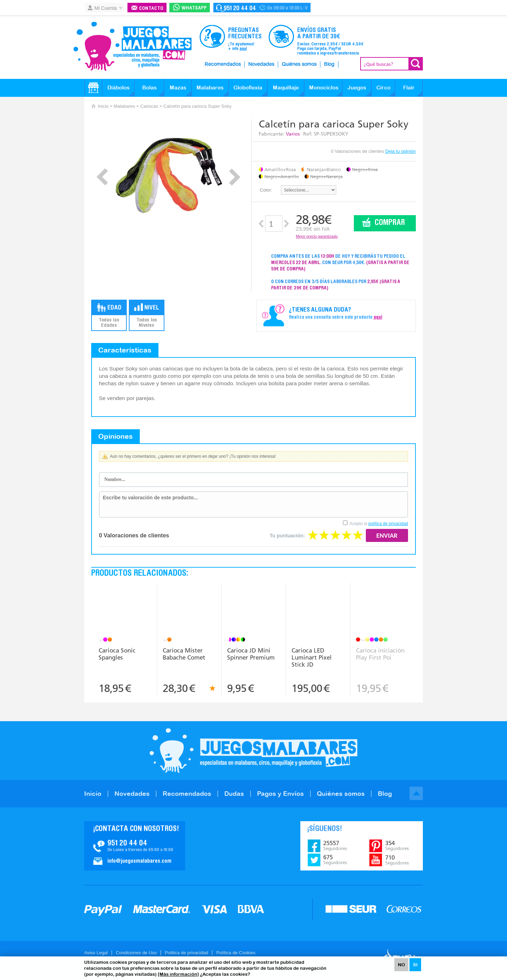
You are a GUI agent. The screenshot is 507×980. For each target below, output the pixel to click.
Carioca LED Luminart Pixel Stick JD (312, 657)
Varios (293, 134)
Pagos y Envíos (280, 794)
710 (397, 860)
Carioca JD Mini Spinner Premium (251, 654)
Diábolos (118, 88)
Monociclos (324, 88)
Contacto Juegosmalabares (262, 8)
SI (415, 965)
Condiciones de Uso (136, 953)
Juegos (357, 88)
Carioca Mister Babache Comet (184, 654)
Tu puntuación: (287, 536)
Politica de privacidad (186, 953)
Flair (409, 88)
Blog (329, 64)
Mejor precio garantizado (317, 236)
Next (235, 177)
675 (335, 860)
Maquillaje (286, 88)
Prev (102, 177)
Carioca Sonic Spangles (117, 654)
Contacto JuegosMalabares (135, 846)
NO (401, 965)
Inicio (103, 106)
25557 (335, 845)
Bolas (149, 88)
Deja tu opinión (400, 151)
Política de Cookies (236, 953)
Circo (383, 88)
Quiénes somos (299, 64)
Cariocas (149, 106)
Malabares (210, 88)
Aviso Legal (96, 953)
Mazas (178, 88)
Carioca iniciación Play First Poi (380, 654)
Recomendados (223, 64)
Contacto (151, 9)
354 (397, 845)
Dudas (234, 794)
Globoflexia (248, 88)
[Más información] (178, 974)
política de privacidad (388, 524)
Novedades (261, 64)
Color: (266, 190)
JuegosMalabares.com (132, 46)
